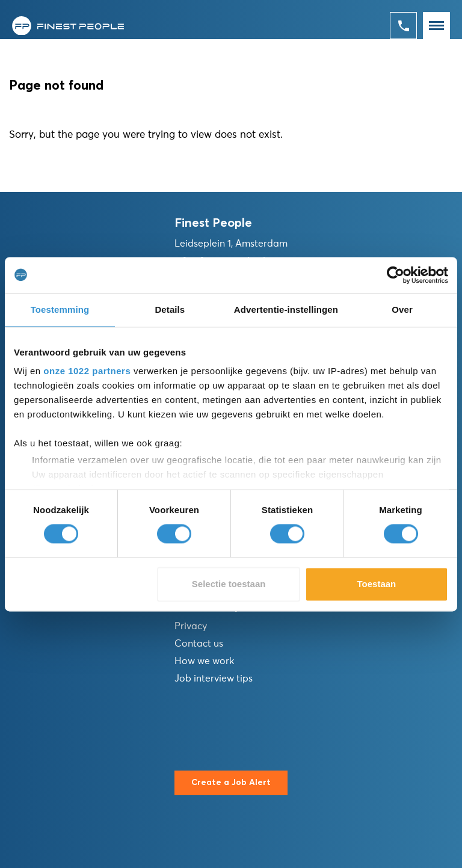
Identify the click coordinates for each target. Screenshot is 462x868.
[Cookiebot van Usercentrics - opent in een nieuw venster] (396, 275)
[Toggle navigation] (436, 26)
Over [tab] (402, 309)
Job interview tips (214, 679)
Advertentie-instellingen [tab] (286, 309)
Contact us (199, 644)
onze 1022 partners (87, 371)
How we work (204, 661)
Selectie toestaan (229, 584)
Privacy (191, 626)
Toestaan (377, 584)
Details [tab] (170, 309)
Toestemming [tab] (60, 309)
